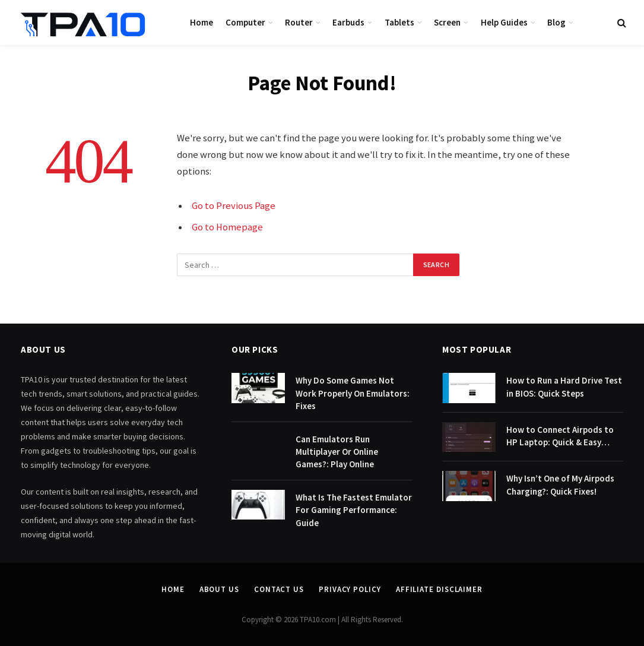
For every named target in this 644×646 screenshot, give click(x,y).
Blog (556, 22)
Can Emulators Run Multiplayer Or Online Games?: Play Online (337, 452)
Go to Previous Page (234, 206)
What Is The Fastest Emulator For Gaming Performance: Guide (354, 510)
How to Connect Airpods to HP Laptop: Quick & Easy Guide (560, 436)
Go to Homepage (227, 227)
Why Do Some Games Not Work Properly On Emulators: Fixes (353, 393)
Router (299, 22)
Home (202, 22)
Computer (245, 22)
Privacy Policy (350, 589)
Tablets (399, 22)
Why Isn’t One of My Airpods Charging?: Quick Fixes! (560, 484)
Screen (447, 22)
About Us (219, 589)
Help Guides (504, 22)
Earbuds (348, 22)
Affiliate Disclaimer (439, 589)
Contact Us (279, 589)
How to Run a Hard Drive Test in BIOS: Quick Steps (564, 387)
